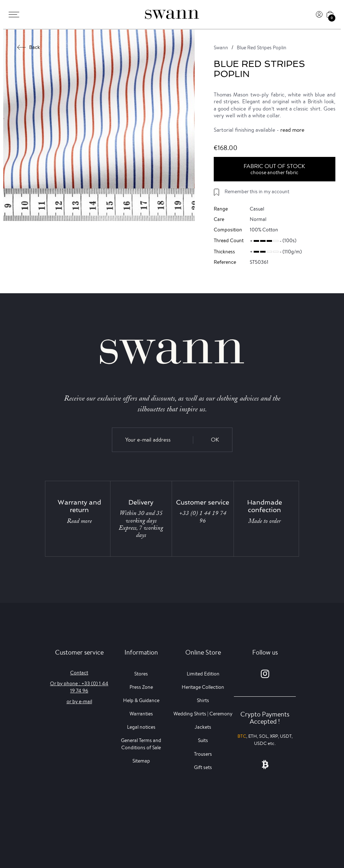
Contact (79, 673)
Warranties (141, 714)
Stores (141, 674)
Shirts (203, 700)
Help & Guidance (141, 700)
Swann (221, 48)
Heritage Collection (203, 687)
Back (29, 47)
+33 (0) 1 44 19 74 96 (203, 517)
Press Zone (141, 687)
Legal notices (141, 727)
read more (292, 130)
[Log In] (319, 14)
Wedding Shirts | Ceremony (203, 714)
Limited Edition (203, 674)
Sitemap (141, 761)
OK (215, 440)
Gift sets (203, 767)
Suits (203, 740)
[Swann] (172, 14)
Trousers (203, 754)
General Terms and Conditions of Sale (141, 744)
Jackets (203, 727)
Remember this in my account (257, 191)
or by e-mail (79, 701)
